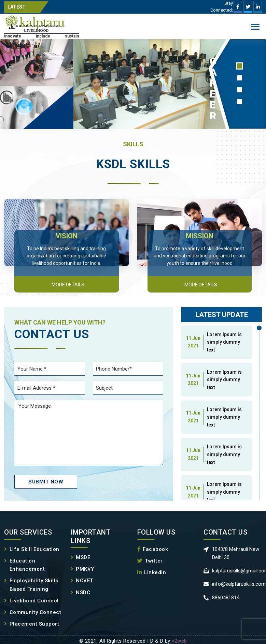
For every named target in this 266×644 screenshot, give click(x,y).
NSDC (81, 593)
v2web (179, 641)
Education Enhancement (24, 565)
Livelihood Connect (32, 601)
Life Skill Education (32, 549)
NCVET (82, 581)
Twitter (150, 561)
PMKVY (82, 569)
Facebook (153, 549)
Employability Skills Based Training (31, 585)
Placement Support (32, 624)
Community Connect (33, 612)
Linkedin (152, 572)
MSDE (81, 557)
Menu (255, 27)
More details (68, 285)
